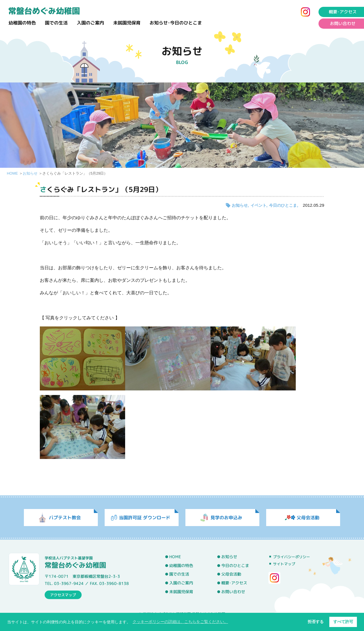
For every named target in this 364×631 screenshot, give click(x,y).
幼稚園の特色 (22, 23)
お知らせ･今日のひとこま (176, 23)
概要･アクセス (234, 583)
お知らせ (30, 173)
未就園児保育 (127, 23)
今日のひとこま (283, 205)
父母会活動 (231, 574)
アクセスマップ (63, 595)
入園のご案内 (90, 23)
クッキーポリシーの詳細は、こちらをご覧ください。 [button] (180, 622)
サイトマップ (284, 564)
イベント (258, 205)
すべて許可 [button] (343, 622)
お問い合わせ (233, 591)
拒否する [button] (316, 622)
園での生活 (56, 23)
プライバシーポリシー (291, 557)
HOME (12, 173)
